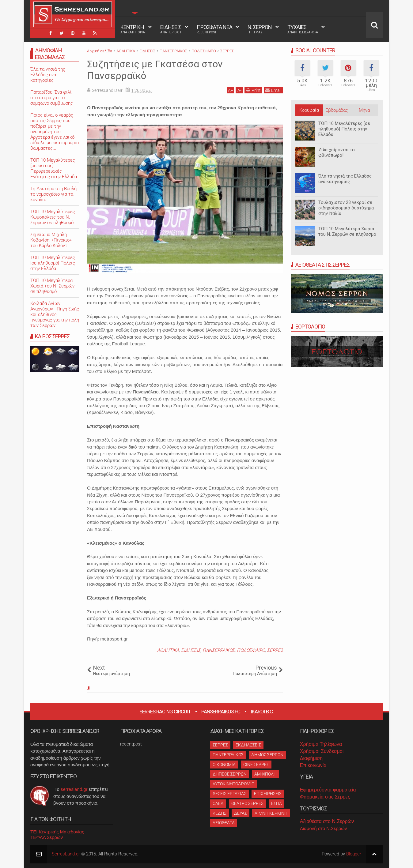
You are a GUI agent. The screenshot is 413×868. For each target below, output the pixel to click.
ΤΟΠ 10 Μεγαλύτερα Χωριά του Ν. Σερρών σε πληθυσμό (347, 231)
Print (253, 90)
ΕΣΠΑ (277, 803)
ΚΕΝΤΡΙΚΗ (133, 29)
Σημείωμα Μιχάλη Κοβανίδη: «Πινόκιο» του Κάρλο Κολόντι (51, 240)
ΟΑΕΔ (218, 803)
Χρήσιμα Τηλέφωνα (321, 744)
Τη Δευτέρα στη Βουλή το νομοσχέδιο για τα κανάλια (53, 194)
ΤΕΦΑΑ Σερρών (47, 837)
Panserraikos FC (221, 712)
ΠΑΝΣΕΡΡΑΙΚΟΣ (219, 650)
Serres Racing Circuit (165, 712)
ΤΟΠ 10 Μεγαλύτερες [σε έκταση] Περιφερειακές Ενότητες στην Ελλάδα (54, 168)
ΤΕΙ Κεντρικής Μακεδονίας (57, 832)
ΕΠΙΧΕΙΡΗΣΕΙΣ (268, 794)
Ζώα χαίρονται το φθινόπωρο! (337, 152)
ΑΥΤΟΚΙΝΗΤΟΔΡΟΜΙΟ (233, 784)
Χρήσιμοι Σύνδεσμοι (322, 751)
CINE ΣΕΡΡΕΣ (256, 765)
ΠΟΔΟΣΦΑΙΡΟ (251, 650)
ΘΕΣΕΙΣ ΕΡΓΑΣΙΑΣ (229, 794)
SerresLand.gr (66, 854)
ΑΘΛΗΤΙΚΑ (168, 650)
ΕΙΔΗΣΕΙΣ (171, 29)
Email (273, 90)
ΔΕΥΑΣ (241, 813)
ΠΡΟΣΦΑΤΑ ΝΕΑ (214, 29)
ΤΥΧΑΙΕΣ (303, 29)
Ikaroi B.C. (262, 712)
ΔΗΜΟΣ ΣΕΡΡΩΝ (267, 755)
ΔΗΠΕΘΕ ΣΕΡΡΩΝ (230, 774)
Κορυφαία (309, 110)
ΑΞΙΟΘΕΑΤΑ (224, 823)
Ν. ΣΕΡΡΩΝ (260, 29)
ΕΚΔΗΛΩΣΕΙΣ (248, 745)
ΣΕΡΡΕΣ (275, 650)
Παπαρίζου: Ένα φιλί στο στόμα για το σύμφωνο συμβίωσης (52, 98)
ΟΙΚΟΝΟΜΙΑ (224, 765)
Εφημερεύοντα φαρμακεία (328, 790)
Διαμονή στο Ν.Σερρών (324, 828)
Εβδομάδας (337, 110)
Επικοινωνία (313, 765)
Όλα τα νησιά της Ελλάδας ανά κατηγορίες (345, 179)
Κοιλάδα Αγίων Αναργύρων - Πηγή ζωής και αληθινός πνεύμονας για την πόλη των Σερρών (55, 314)
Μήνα (364, 110)
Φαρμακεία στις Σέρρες (325, 797)
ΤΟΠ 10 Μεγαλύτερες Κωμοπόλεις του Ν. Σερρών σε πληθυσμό (53, 217)
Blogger (354, 854)
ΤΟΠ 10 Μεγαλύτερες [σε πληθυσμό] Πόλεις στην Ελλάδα (344, 129)
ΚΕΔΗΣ (220, 813)
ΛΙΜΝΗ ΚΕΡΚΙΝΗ (271, 813)
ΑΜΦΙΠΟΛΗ (265, 774)
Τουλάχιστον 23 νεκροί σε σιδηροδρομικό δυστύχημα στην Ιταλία (346, 208)
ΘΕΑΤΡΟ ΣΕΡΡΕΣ (247, 803)
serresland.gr (74, 789)
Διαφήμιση (311, 758)
